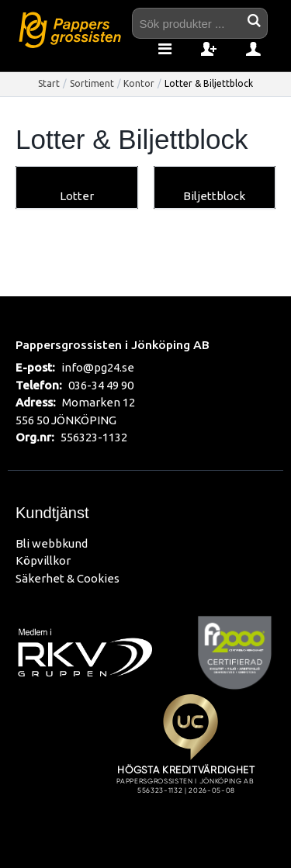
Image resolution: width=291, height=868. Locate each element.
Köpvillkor (43, 560)
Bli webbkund (52, 543)
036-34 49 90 (101, 385)
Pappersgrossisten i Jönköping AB (113, 344)
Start (49, 83)
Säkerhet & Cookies (68, 578)
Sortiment (92, 83)
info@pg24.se (98, 367)
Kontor (139, 83)
